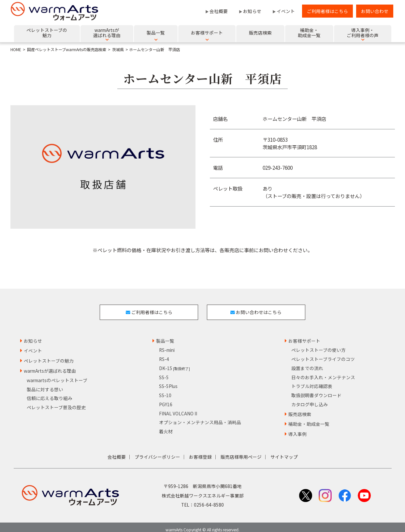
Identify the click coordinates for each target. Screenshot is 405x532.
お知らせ (252, 11)
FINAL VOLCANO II (178, 408)
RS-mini (167, 345)
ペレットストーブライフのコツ (323, 354)
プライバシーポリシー (157, 452)
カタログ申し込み (310, 399)
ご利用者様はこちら (327, 11)
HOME (16, 50)
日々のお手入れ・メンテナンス (323, 372)
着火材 (166, 426)
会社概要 (219, 11)
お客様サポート (304, 335)
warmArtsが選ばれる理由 (50, 366)
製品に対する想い (45, 384)
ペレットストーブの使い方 (318, 345)
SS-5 (164, 372)
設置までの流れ (307, 363)
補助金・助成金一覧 (309, 419)
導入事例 (297, 429)
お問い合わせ (375, 11)
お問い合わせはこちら (259, 309)
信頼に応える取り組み (50, 393)
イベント (286, 11)
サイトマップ (284, 452)
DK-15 (174, 363)
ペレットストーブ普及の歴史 (56, 402)
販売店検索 (300, 409)
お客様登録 (200, 452)
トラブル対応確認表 (312, 381)
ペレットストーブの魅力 (49, 355)
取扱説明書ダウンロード (316, 390)
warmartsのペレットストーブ (57, 375)
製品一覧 (165, 335)
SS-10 (165, 390)
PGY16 (166, 399)
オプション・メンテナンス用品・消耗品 (200, 417)
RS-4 (164, 354)
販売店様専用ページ (241, 452)
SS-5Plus (168, 381)
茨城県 (118, 50)
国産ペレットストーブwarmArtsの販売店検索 (67, 50)
